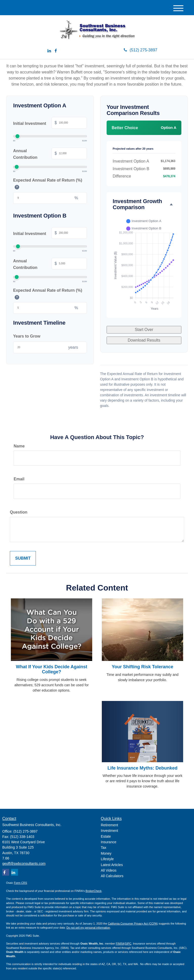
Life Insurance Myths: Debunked (142, 768)
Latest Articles (112, 865)
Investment (109, 831)
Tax (104, 848)
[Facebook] (56, 51)
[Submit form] (23, 558)
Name (19, 446)
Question (19, 512)
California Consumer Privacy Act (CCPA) (133, 924)
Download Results (144, 340)
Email (19, 479)
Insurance (108, 842)
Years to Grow (27, 336)
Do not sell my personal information (88, 928)
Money (106, 853)
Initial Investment (50, 123)
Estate (106, 836)
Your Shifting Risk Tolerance (142, 667)
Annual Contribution (50, 154)
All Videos (109, 870)
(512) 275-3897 (140, 50)
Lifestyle (107, 859)
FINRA (120, 944)
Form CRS (20, 883)
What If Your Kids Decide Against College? (52, 669)
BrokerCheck (94, 891)
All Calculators (112, 876)
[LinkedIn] (49, 51)
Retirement (109, 825)
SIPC (128, 944)
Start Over (144, 330)
